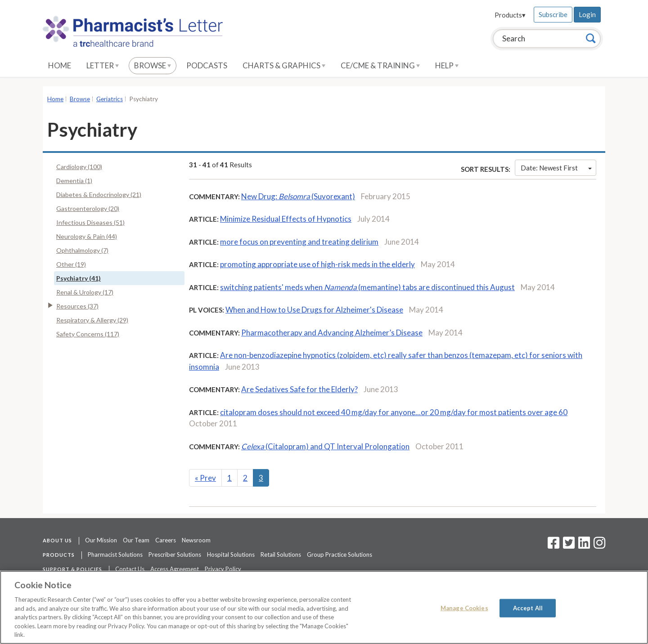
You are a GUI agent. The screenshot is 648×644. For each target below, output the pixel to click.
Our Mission (101, 540)
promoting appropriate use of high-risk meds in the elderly (317, 264)
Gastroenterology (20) (88, 208)
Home (60, 65)
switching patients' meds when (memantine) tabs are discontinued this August (367, 287)
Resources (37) (77, 306)
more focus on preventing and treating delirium (299, 242)
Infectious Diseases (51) (90, 222)
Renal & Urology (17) (85, 292)
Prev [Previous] (205, 478)
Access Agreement (175, 569)
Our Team (136, 540)
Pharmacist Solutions (115, 555)
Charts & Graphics (284, 65)
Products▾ (510, 15)
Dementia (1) (74, 181)
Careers (166, 540)
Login (587, 14)
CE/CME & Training (380, 65)
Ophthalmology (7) (82, 250)
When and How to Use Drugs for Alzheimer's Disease (314, 310)
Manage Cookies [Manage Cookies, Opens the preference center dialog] (464, 608)
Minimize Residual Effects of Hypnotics (286, 219)
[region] (324, 607)
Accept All (528, 608)
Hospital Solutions (231, 555)
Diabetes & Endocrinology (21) (99, 195)
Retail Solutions (281, 555)
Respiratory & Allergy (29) (92, 320)
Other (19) (71, 264)
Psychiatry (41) (79, 278)
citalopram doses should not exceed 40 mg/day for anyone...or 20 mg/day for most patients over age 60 (394, 412)
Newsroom (196, 540)
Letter (103, 65)
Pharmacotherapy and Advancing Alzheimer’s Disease (332, 333)
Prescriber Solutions (175, 555)
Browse (153, 65)
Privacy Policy (223, 569)
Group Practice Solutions (340, 555)
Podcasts (207, 65)
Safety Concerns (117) (88, 334)
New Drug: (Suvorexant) (298, 196)
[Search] (591, 38)
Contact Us (130, 569)
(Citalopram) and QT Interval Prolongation (325, 446)
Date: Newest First (556, 168)
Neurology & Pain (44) (87, 236)
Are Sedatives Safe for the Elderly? (299, 389)
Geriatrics (110, 99)
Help (447, 65)
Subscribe (553, 14)
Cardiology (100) (79, 167)
